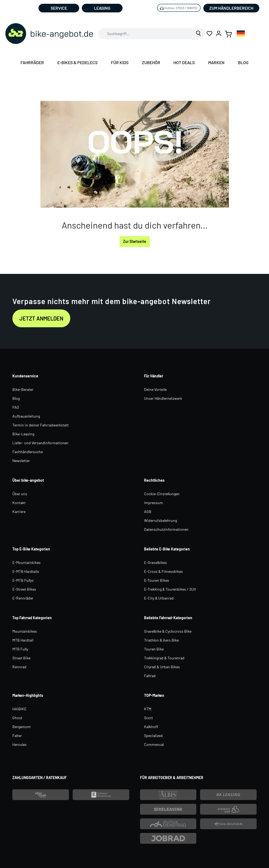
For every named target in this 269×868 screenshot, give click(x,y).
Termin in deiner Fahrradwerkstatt (41, 425)
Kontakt (19, 503)
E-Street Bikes (24, 589)
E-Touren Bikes (157, 580)
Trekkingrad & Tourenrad (164, 658)
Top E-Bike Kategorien (31, 549)
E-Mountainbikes (27, 562)
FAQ (16, 407)
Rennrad (19, 667)
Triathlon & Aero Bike (161, 640)
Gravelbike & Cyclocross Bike (168, 631)
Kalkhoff (151, 727)
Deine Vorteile (155, 389)
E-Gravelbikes (156, 562)
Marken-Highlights (28, 695)
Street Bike (21, 658)
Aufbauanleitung (26, 416)
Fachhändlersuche (28, 452)
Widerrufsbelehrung (160, 520)
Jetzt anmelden (41, 318)
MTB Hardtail (23, 640)
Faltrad (150, 676)
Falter (17, 736)
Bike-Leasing (23, 434)
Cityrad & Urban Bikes (162, 667)
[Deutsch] (241, 33)
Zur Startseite (135, 241)
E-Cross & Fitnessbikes (163, 571)
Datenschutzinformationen (166, 529)
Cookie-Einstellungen (162, 494)
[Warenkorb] (228, 33)
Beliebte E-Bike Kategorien (167, 549)
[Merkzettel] (209, 33)
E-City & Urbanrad (159, 598)
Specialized (153, 736)
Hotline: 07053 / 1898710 (181, 8)
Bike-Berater (23, 389)
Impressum (153, 503)
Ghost (17, 718)
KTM (148, 709)
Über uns (20, 494)
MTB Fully (20, 649)
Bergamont (22, 727)
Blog (16, 398)
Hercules (20, 744)
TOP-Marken (154, 695)
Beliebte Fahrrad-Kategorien (168, 618)
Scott (149, 718)
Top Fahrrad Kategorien (32, 618)
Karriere (19, 511)
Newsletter (21, 461)
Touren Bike (154, 649)
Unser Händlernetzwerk (163, 398)
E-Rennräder (23, 598)
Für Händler (154, 376)
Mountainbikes (25, 631)
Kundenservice (25, 376)
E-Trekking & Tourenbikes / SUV (170, 589)
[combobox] (145, 34)
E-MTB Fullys (23, 580)
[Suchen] (199, 34)
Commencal (154, 744)
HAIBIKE (19, 709)
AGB (148, 511)
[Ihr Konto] (219, 33)
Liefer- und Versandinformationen (40, 443)
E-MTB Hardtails (26, 571)
